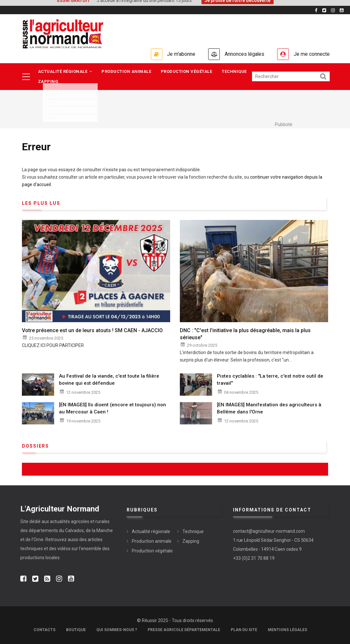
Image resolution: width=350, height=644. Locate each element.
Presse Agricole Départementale (184, 630)
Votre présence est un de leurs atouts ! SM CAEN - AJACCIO (92, 330)
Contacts (44, 630)
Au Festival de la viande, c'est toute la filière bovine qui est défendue (109, 380)
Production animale (127, 71)
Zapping (48, 82)
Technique (235, 71)
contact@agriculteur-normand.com (269, 531)
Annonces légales (244, 54)
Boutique (76, 630)
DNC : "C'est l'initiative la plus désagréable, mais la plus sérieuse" (245, 334)
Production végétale (187, 71)
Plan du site (244, 630)
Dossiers (35, 446)
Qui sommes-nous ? (117, 630)
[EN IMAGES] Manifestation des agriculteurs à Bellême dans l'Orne (269, 409)
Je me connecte (312, 54)
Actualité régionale (65, 71)
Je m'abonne (180, 54)
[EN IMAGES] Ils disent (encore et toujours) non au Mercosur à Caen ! (112, 409)
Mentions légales (287, 630)
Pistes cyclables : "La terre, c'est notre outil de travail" (270, 380)
